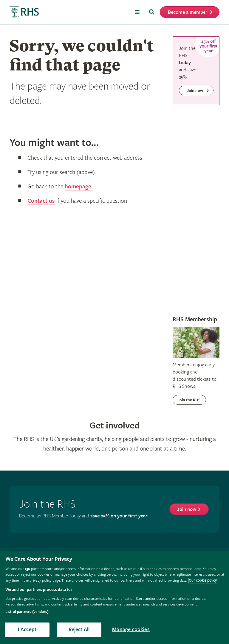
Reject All (79, 630)
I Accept (27, 630)
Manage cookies (131, 630)
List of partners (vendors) (27, 612)
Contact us (41, 201)
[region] (114, 597)
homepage (78, 187)
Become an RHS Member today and (83, 516)
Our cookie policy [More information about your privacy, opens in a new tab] (203, 581)
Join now (187, 509)
